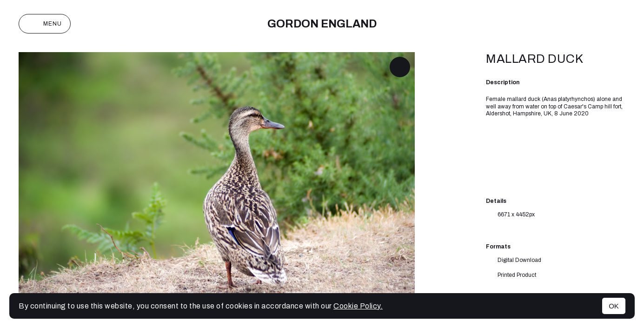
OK (614, 306)
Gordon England (322, 24)
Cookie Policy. (358, 306)
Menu (45, 24)
